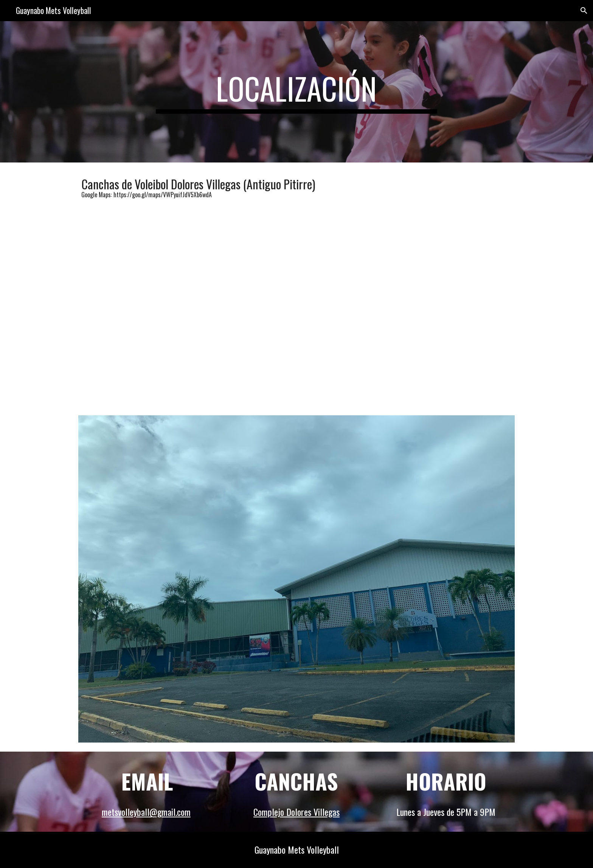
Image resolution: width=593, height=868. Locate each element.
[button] (584, 11)
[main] (296, 92)
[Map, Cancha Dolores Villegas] (296, 301)
